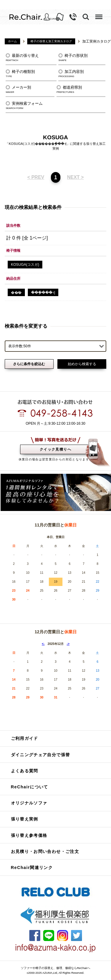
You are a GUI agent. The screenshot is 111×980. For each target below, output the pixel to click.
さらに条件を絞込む (29, 364)
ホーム (12, 41)
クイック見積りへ (55, 449)
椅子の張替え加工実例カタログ (51, 41)
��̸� (16, 293)
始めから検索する (82, 364)
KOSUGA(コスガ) (25, 265)
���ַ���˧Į (43, 293)
